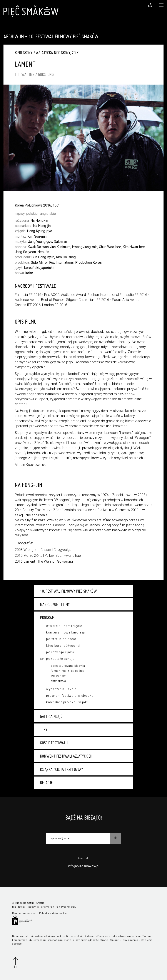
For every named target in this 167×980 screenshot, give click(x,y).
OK (115, 838)
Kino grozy (59, 681)
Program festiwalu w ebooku (70, 696)
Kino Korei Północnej (63, 646)
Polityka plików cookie (53, 913)
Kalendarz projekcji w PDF (67, 702)
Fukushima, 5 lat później (68, 671)
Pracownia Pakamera (39, 907)
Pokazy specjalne (60, 652)
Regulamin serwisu (24, 913)
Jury (44, 730)
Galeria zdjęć (51, 716)
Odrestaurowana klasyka (68, 666)
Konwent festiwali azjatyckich (66, 756)
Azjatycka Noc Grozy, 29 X (57, 52)
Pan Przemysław (66, 907)
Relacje (46, 783)
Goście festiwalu (54, 743)
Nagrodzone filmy (55, 604)
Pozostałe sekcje (60, 659)
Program (47, 618)
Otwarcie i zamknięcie (64, 626)
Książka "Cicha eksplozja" (62, 769)
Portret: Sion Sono (61, 639)
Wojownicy (58, 676)
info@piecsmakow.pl (84, 866)
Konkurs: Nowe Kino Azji (66, 632)
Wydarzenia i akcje (61, 689)
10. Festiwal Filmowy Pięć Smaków (68, 591)
